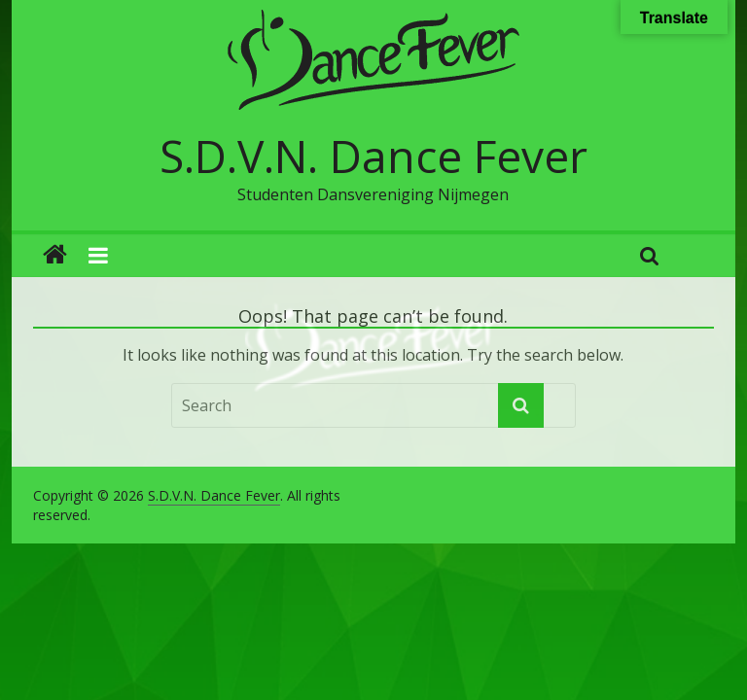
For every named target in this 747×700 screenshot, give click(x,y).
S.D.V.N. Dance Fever (373, 156)
